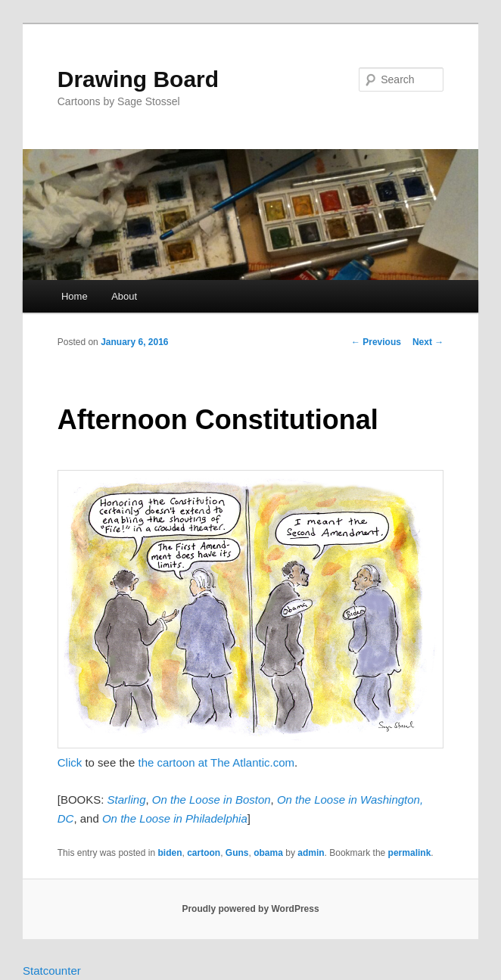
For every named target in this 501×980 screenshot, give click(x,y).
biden (170, 853)
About (124, 296)
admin (311, 853)
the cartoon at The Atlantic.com (216, 762)
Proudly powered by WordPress (250, 909)
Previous (376, 342)
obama (268, 853)
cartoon (204, 853)
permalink (410, 853)
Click (70, 762)
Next (428, 342)
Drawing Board (138, 79)
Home (75, 296)
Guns (237, 853)
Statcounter (52, 971)
